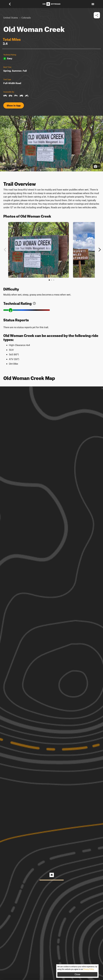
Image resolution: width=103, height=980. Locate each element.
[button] (12, 4)
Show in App (14, 105)
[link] (34, 303)
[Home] (51, 4)
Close (77, 974)
